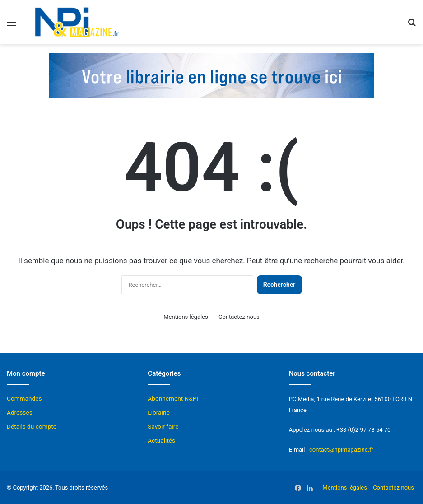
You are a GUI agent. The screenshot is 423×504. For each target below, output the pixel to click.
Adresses (20, 412)
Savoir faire (163, 426)
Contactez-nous (239, 317)
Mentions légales (186, 317)
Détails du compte (32, 426)
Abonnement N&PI (173, 398)
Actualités (161, 440)
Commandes (24, 398)
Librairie (159, 412)
